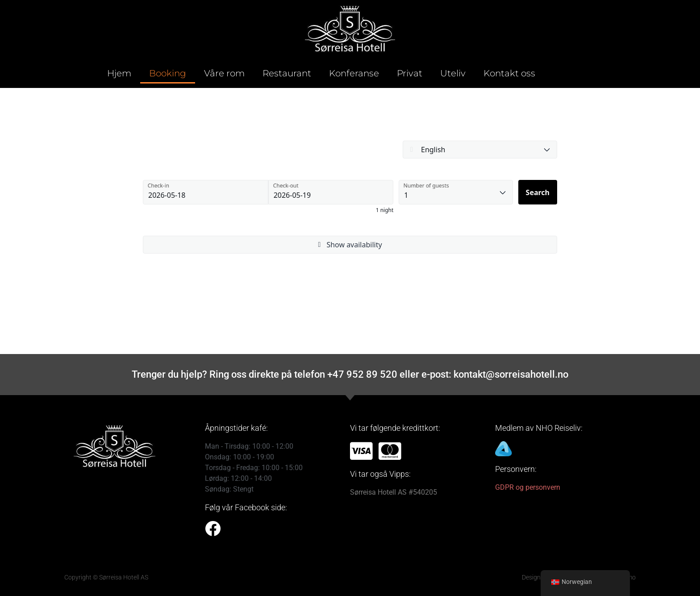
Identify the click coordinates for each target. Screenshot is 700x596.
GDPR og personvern (528, 487)
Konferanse (354, 73)
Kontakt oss (509, 73)
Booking (168, 73)
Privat (410, 73)
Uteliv (453, 73)
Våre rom (224, 73)
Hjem (119, 73)
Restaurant (287, 73)
